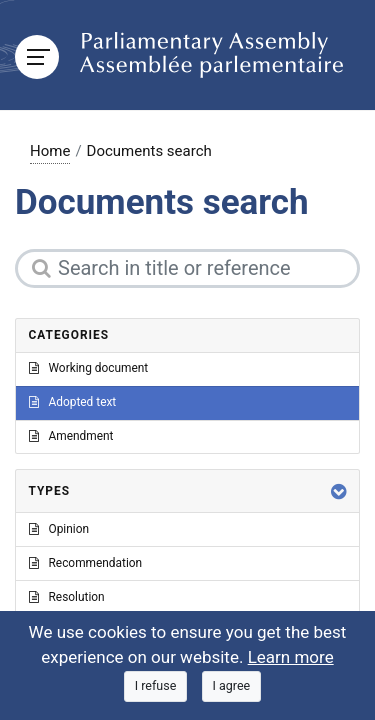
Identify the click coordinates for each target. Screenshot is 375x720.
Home (50, 151)
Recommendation (86, 563)
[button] (339, 491)
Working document (89, 368)
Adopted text (73, 402)
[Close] (156, 686)
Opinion (59, 529)
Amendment (71, 436)
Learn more (291, 657)
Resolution (67, 597)
